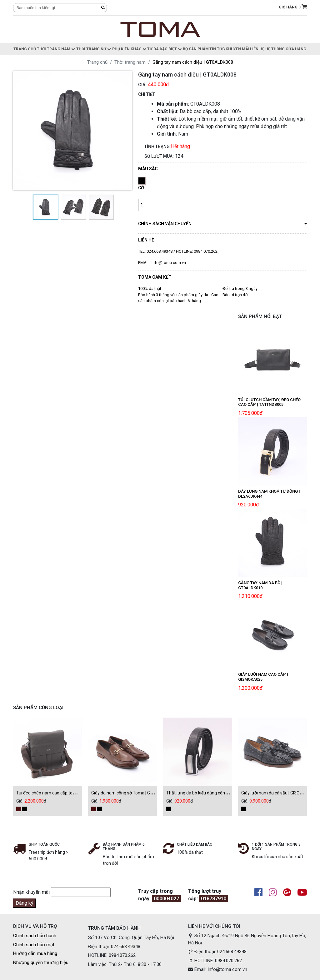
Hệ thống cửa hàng (286, 49)
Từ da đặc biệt (164, 49)
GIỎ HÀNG (293, 7)
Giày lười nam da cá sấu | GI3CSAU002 (278, 793)
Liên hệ (257, 49)
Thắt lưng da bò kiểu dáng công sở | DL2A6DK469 (214, 793)
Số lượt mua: (159, 156)
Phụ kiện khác (129, 49)
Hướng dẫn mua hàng (35, 953)
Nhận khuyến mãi (31, 892)
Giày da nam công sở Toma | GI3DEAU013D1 (134, 793)
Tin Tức (217, 49)
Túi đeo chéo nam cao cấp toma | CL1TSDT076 (62, 793)
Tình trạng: (158, 147)
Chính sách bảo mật (34, 945)
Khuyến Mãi (237, 49)
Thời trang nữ (94, 49)
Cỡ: (142, 188)
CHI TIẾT (147, 94)
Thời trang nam (56, 49)
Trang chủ (25, 49)
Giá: (142, 85)
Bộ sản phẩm (196, 49)
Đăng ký (25, 903)
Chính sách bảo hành (35, 936)
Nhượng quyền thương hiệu (41, 963)
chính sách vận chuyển (222, 223)
